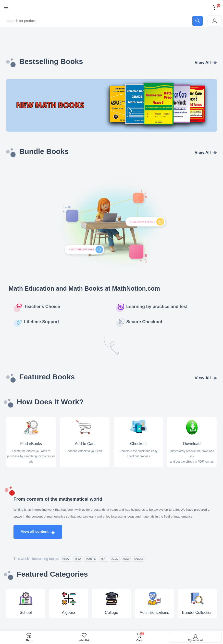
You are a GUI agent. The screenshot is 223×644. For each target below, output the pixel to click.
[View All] (215, 63)
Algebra (68, 613)
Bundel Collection (197, 613)
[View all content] (52, 533)
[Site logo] (111, 7)
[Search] (103, 21)
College (111, 613)
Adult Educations (154, 613)
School (26, 613)
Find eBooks (31, 444)
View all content (35, 531)
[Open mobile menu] (6, 7)
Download (192, 444)
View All (202, 62)
